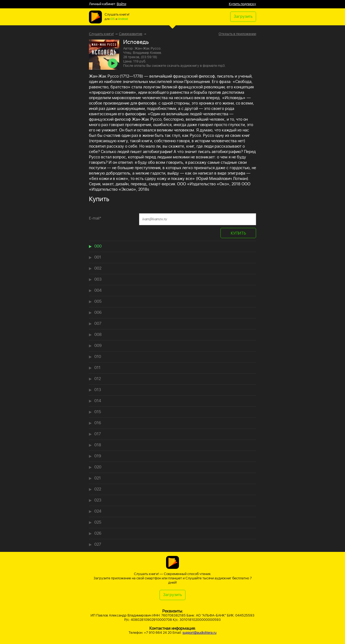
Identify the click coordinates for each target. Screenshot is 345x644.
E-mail (95, 218)
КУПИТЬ (238, 233)
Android (123, 19)
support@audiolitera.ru (199, 633)
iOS (113, 19)
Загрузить (243, 17)
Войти (121, 4)
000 (98, 246)
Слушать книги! (101, 34)
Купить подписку (242, 4)
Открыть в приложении (237, 34)
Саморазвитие (131, 34)
